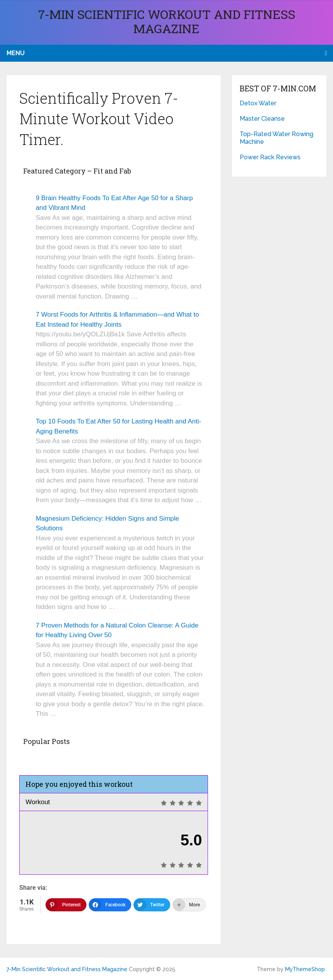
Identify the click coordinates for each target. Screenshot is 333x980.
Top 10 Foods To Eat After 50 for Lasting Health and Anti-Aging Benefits (119, 426)
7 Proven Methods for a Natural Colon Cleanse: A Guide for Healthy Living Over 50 (117, 630)
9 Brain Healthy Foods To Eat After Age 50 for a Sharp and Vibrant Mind (114, 203)
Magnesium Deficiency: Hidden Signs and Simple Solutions (107, 524)
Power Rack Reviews (270, 157)
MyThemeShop (305, 969)
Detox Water (258, 103)
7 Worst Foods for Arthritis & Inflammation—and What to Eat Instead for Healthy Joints (117, 320)
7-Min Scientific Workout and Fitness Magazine (167, 21)
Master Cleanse (262, 119)
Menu (16, 53)
